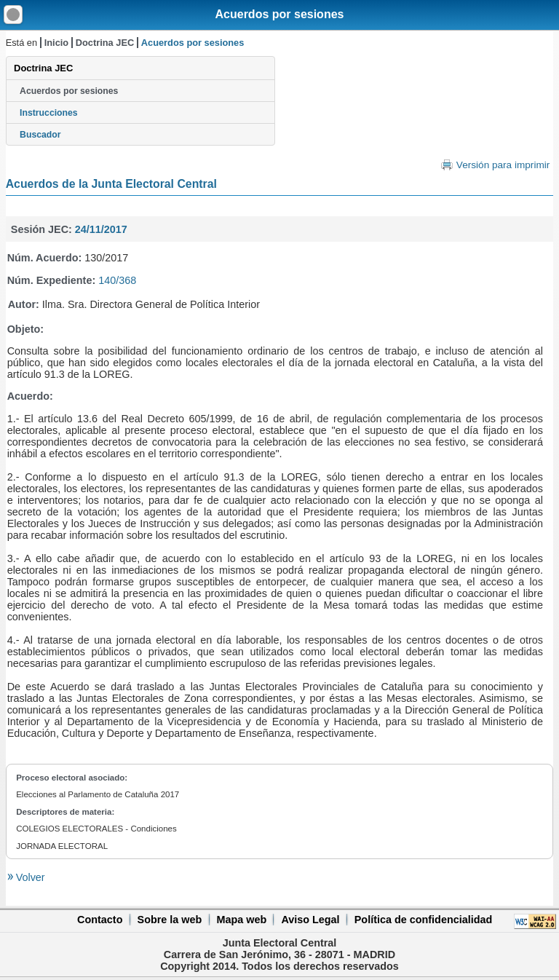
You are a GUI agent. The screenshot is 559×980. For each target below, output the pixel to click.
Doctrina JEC (105, 43)
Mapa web (241, 920)
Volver (29, 877)
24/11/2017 (101, 229)
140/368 (117, 280)
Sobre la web (170, 920)
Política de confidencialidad (424, 920)
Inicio (56, 43)
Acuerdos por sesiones (280, 14)
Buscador (40, 135)
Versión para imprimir (503, 165)
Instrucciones (49, 113)
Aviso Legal (310, 920)
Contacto (100, 920)
